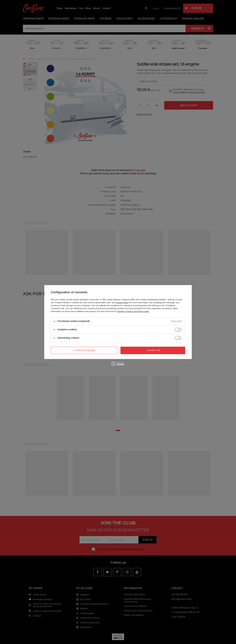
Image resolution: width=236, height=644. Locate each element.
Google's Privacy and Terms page (133, 311)
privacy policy (122, 303)
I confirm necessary (84, 350)
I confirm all (153, 350)
